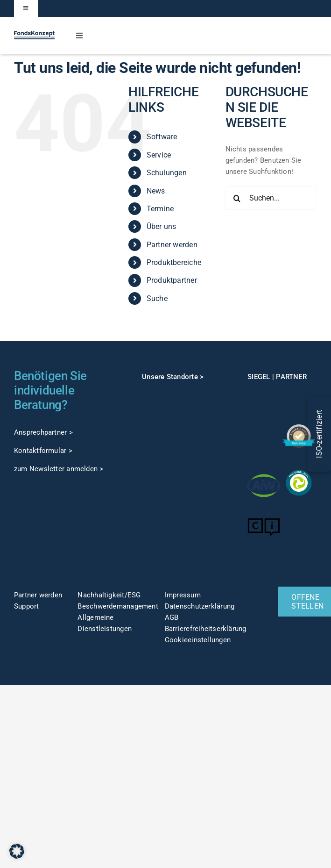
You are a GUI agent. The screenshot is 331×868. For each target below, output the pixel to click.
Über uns (162, 226)
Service (159, 155)
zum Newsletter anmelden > (59, 469)
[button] (17, 851)
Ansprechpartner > (43, 432)
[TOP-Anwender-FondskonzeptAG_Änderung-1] (299, 393)
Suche (157, 298)
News (156, 191)
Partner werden (172, 245)
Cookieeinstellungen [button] (198, 640)
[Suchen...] (271, 198)
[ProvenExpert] (299, 428)
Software (162, 137)
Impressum (183, 595)
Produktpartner (172, 280)
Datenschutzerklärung (200, 606)
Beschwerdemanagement (118, 606)
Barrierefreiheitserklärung (206, 629)
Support (27, 606)
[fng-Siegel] (299, 470)
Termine (160, 209)
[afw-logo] (264, 473)
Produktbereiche (174, 262)
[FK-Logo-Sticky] (34, 34)
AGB (172, 617)
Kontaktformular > (43, 451)
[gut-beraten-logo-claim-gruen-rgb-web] (264, 427)
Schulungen (167, 173)
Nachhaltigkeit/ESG (109, 595)
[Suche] (237, 198)
